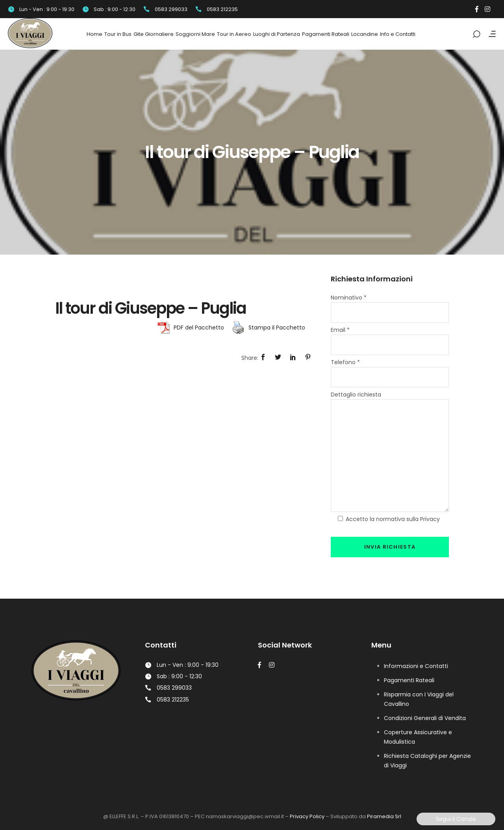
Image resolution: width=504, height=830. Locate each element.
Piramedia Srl (384, 816)
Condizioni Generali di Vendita (425, 718)
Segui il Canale (456, 819)
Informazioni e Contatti (416, 666)
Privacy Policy (307, 816)
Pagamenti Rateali (409, 680)
